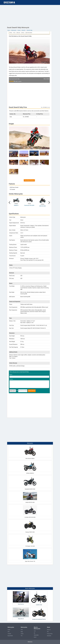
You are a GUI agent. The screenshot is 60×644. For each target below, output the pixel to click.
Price (11, 33)
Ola (34, 633)
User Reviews (29, 33)
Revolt (35, 637)
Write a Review (47, 79)
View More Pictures (29, 180)
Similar (18, 33)
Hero (9, 632)
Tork (35, 631)
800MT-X (16, 205)
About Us (49, 630)
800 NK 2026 (43, 206)
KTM (22, 630)
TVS (22, 636)
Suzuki (9, 630)
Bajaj (22, 632)
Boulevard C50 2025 (29, 205)
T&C (48, 632)
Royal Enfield (10, 636)
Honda (22, 634)
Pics (14, 33)
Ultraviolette (36, 635)
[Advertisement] (30, 16)
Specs (23, 33)
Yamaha (9, 634)
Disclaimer (49, 636)
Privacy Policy (50, 634)
